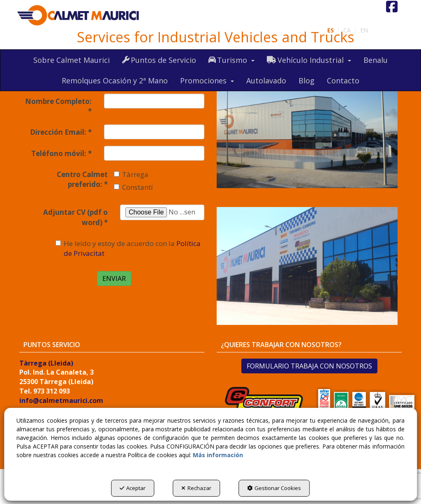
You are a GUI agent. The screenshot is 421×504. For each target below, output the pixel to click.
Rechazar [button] (196, 488)
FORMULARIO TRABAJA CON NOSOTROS (309, 366)
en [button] (364, 30)
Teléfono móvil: (61, 153)
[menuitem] (364, 30)
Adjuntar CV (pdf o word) (75, 217)
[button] (79, 16)
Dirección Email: (61, 132)
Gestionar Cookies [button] (274, 488)
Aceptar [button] (133, 488)
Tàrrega (131, 174)
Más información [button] (218, 455)
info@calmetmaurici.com (61, 400)
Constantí (133, 187)
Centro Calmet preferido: (82, 179)
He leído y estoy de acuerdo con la (128, 248)
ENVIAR (114, 278)
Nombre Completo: (58, 106)
